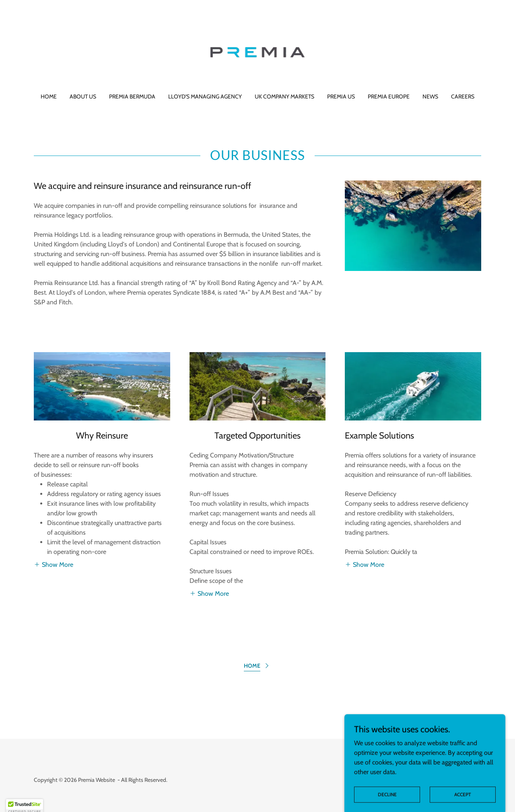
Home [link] (49, 96)
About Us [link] (83, 96)
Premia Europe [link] (389, 96)
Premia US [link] (341, 96)
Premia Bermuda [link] (132, 96)
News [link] (430, 96)
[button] (54, 564)
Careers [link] (463, 96)
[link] (258, 52)
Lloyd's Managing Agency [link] (205, 96)
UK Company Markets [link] (284, 96)
